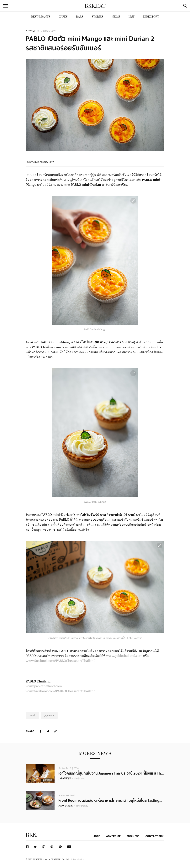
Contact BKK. (155, 836)
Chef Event (80, 779)
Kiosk (32, 715)
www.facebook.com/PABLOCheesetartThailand (61, 661)
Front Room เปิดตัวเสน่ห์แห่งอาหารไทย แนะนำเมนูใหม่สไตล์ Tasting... (110, 801)
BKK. (31, 835)
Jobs (97, 836)
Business (133, 836)
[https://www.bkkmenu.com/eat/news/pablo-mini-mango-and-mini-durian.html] (55, 731)
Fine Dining (82, 806)
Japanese (49, 715)
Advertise (113, 836)
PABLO (31, 175)
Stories (97, 17)
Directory (151, 17)
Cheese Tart (49, 31)
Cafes (63, 17)
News (116, 17)
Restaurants (41, 17)
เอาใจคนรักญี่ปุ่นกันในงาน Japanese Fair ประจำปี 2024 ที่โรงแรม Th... (111, 773)
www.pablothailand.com (125, 656)
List (132, 17)
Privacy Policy (77, 859)
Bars (80, 17)
